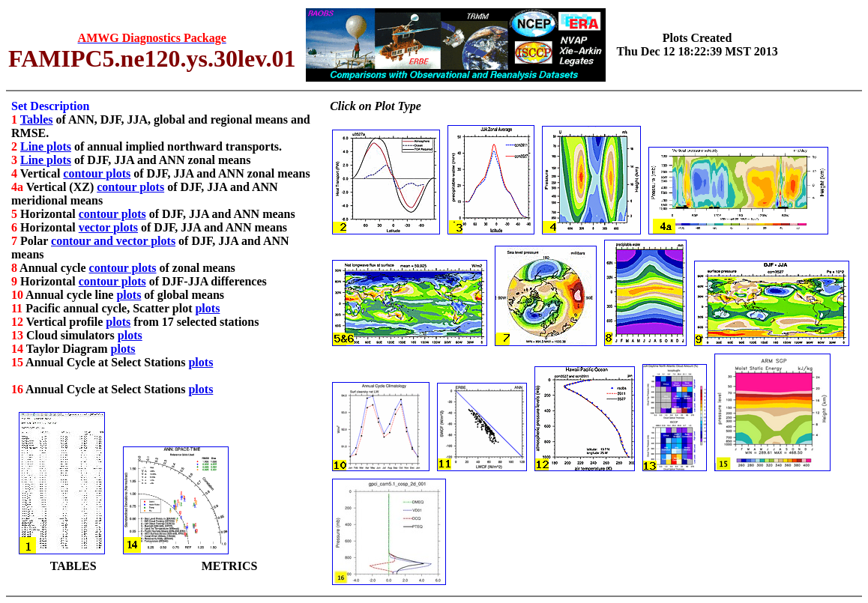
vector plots (108, 227)
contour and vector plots (113, 241)
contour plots (97, 173)
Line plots (46, 146)
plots (129, 295)
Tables (37, 119)
